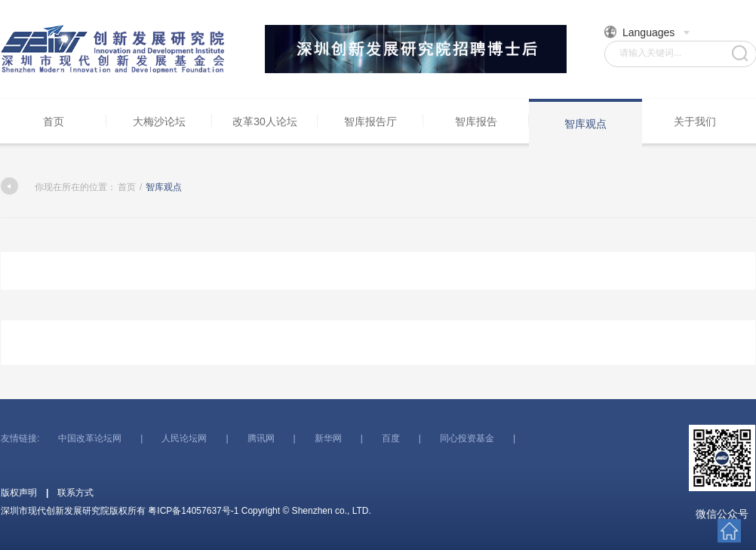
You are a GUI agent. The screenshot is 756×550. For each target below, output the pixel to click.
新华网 (328, 438)
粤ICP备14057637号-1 (193, 511)
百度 (391, 438)
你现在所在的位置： (58, 187)
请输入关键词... (650, 53)
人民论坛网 (184, 438)
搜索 (740, 53)
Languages (647, 32)
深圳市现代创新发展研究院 (114, 49)
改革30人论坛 (265, 121)
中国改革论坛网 (90, 438)
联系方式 (75, 493)
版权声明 (19, 493)
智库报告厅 (370, 121)
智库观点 (585, 124)
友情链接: (20, 438)
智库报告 (476, 121)
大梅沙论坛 (159, 121)
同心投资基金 (467, 438)
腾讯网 (261, 438)
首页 (54, 121)
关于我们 (695, 121)
